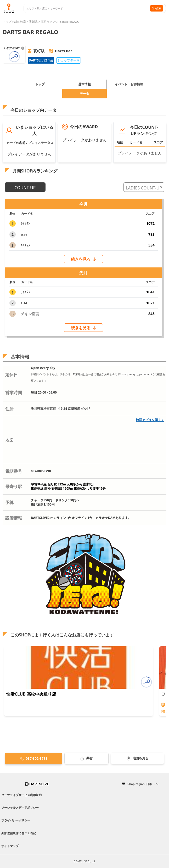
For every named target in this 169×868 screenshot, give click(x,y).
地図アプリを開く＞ (150, 420)
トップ (7, 22)
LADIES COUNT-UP (144, 188)
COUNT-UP (25, 188)
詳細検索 (21, 22)
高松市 (45, 22)
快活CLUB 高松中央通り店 (31, 694)
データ (85, 94)
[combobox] (88, 9)
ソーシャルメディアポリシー (20, 807)
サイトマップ (10, 846)
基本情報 (85, 84)
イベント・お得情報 (129, 84)
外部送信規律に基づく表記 (19, 833)
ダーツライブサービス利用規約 (21, 795)
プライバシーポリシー (16, 820)
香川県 (33, 22)
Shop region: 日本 (140, 784)
